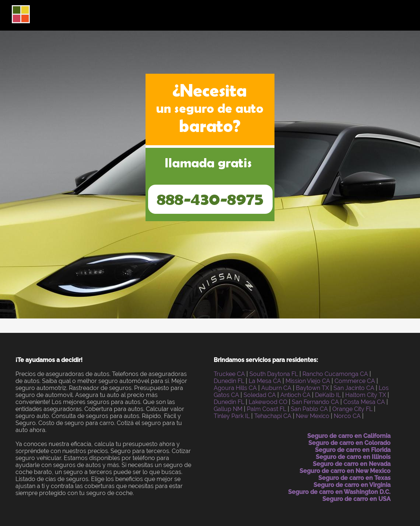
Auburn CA (276, 388)
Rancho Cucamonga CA (335, 374)
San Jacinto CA (354, 388)
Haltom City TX (366, 395)
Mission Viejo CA (308, 381)
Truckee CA (229, 374)
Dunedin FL (229, 381)
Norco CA (347, 416)
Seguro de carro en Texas (354, 478)
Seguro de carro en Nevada (352, 464)
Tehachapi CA (273, 416)
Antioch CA (295, 395)
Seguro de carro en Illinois (353, 457)
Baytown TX (312, 388)
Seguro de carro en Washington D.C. (339, 492)
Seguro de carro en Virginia (352, 485)
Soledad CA (260, 395)
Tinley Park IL (232, 416)
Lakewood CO (268, 402)
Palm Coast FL (267, 409)
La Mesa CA (265, 381)
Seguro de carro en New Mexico (345, 471)
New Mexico (313, 416)
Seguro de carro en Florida (353, 450)
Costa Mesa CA (364, 402)
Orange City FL (352, 409)
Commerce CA (355, 381)
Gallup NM (228, 409)
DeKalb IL (328, 395)
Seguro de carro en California (349, 436)
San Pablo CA (309, 409)
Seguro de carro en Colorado (349, 443)
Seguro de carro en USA (356, 499)
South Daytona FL (274, 374)
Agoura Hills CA (235, 388)
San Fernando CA (315, 402)
